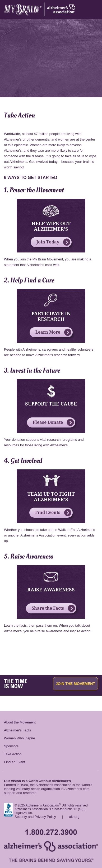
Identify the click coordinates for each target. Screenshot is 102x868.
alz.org (74, 817)
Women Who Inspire (20, 738)
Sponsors (11, 746)
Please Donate (53, 422)
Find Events (53, 513)
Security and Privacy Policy (35, 817)
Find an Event (15, 762)
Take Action (13, 754)
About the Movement (20, 722)
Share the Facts (53, 608)
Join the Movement (75, 684)
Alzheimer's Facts (17, 730)
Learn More (53, 332)
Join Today (53, 242)
